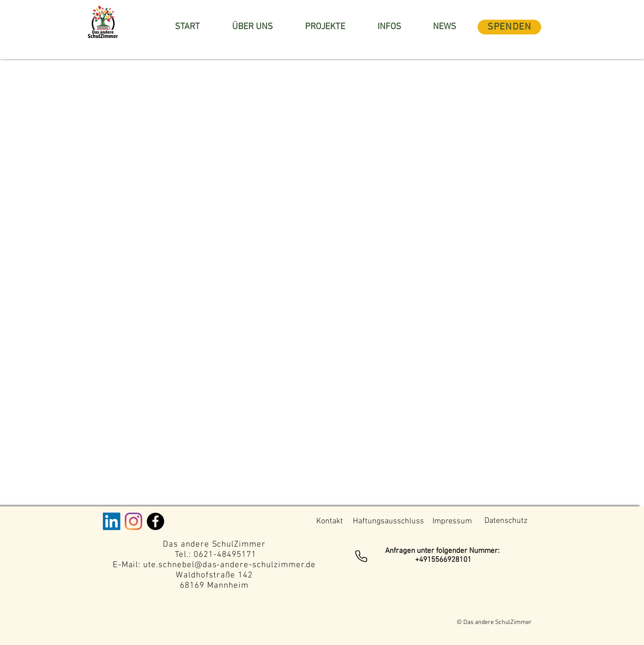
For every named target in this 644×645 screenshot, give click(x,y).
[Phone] (361, 556)
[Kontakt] (329, 522)
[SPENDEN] (509, 27)
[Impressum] (452, 522)
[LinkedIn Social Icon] (112, 521)
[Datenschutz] (506, 521)
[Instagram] (133, 521)
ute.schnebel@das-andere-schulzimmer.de (229, 565)
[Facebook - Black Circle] (155, 521)
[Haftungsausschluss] (388, 522)
